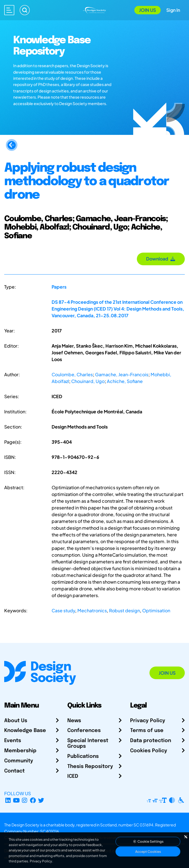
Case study (63, 610)
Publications (83, 756)
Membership (20, 751)
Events (13, 741)
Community (19, 761)
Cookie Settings (148, 841)
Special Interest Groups (88, 744)
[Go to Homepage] (95, 10)
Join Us (147, 10)
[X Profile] (41, 800)
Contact (14, 771)
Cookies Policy (149, 751)
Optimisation (156, 610)
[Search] (25, 10)
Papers (59, 287)
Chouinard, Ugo (88, 381)
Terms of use (147, 731)
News (74, 721)
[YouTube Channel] (16, 800)
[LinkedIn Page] (8, 800)
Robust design (125, 610)
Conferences (84, 731)
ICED (73, 776)
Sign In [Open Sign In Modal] (173, 10)
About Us (16, 721)
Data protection (151, 741)
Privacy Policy (148, 721)
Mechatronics (92, 610)
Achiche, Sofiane (125, 381)
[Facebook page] (33, 800)
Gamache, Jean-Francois (122, 374)
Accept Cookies (148, 852)
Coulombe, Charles (72, 374)
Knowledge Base (25, 731)
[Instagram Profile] (25, 800)
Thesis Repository (90, 767)
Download (161, 259)
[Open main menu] (9, 10)
